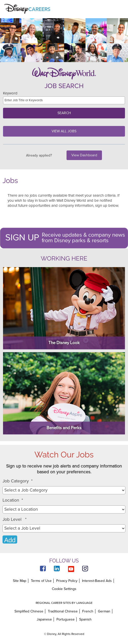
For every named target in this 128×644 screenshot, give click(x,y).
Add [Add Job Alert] (10, 540)
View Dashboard (84, 155)
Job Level (15, 520)
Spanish (85, 619)
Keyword (10, 93)
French (88, 611)
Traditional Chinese (63, 611)
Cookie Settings (64, 589)
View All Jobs (64, 131)
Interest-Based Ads (97, 581)
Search (64, 113)
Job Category (18, 481)
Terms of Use (41, 581)
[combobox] (64, 509)
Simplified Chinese (29, 611)
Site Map (20, 581)
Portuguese (66, 619)
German (104, 611)
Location (13, 500)
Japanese (44, 619)
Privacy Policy (67, 581)
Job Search (64, 86)
